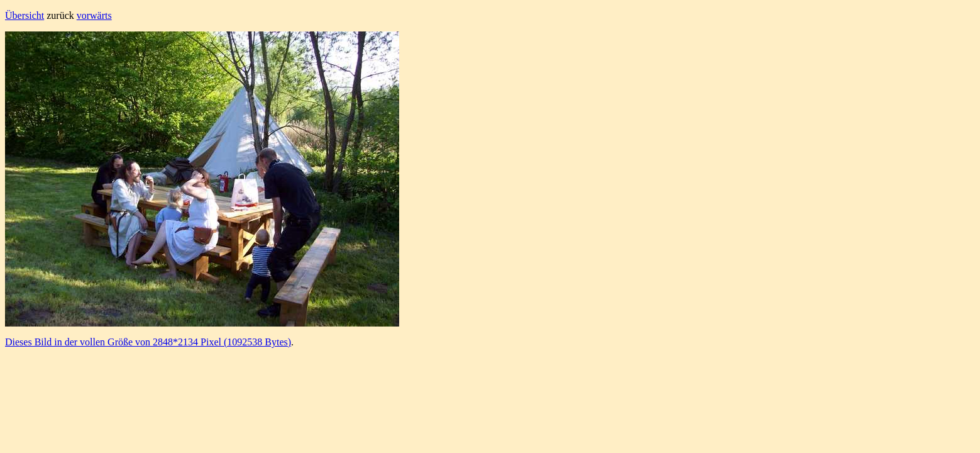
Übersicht (25, 15)
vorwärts (94, 15)
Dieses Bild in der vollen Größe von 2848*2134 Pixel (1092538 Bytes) (148, 342)
